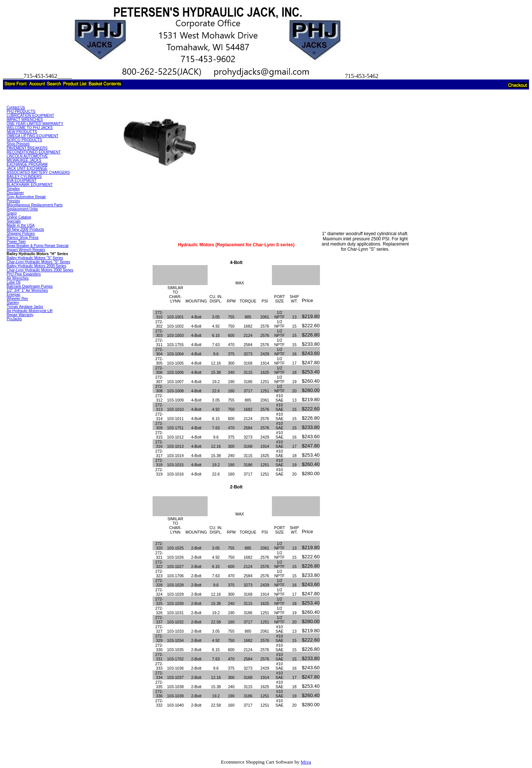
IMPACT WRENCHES (25, 120)
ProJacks (14, 319)
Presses (13, 201)
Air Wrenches (18, 278)
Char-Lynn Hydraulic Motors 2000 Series (40, 270)
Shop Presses (18, 144)
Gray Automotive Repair (26, 197)
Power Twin (16, 242)
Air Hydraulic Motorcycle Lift (30, 311)
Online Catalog (19, 217)
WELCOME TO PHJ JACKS (30, 128)
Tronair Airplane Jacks (25, 307)
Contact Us (16, 107)
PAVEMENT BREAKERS (27, 148)
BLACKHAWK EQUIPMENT (30, 185)
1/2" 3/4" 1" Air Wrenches (27, 290)
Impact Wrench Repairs (26, 250)
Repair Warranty (20, 315)
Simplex (13, 189)
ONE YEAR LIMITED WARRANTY (35, 124)
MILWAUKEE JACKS (24, 160)
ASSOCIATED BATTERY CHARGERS (38, 172)
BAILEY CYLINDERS (24, 177)
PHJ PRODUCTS (21, 111)
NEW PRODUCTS (22, 132)
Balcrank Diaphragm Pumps (30, 286)
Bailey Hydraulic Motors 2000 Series (36, 266)
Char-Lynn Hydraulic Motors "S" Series (38, 262)
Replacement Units (22, 209)
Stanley (13, 303)
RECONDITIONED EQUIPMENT (34, 152)
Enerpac (13, 295)
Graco (12, 213)
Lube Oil (13, 282)
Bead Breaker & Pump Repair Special (37, 246)
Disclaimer (15, 193)
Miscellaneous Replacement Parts (35, 205)
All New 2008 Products (25, 229)
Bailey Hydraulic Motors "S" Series (35, 258)
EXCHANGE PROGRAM (27, 164)
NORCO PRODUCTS (24, 140)
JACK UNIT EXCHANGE (27, 168)
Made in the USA (21, 225)
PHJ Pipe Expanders (24, 274)
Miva (306, 762)
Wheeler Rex (17, 299)
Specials (14, 221)
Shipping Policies (21, 234)
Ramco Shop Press (23, 238)
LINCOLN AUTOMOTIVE (27, 156)
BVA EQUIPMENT (22, 181)
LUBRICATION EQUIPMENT (30, 116)
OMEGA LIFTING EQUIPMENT (33, 136)
